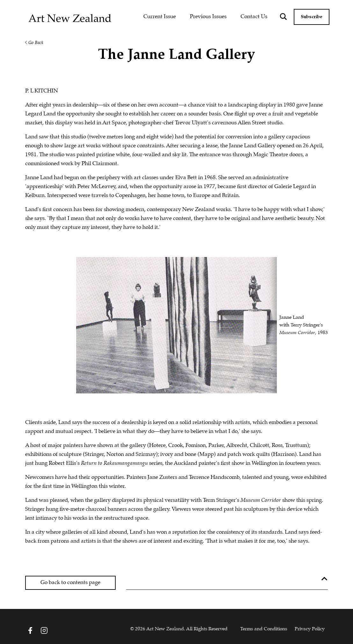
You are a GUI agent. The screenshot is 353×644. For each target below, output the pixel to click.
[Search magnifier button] (284, 17)
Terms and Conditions (264, 629)
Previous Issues (208, 17)
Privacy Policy (310, 629)
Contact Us (254, 17)
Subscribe (312, 17)
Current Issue (160, 17)
